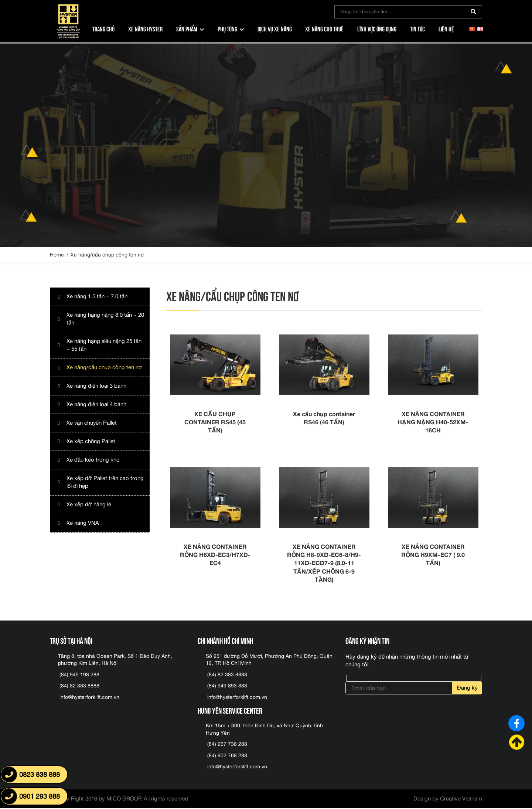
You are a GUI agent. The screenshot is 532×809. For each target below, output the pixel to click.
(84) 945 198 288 (79, 676)
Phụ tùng (227, 28)
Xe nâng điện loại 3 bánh (96, 386)
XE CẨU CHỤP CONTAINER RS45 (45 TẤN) (215, 422)
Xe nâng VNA (83, 523)
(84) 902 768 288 (227, 757)
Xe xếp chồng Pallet (91, 441)
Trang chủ (103, 28)
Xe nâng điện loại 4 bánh (96, 404)
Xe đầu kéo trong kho (93, 460)
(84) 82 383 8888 (79, 687)
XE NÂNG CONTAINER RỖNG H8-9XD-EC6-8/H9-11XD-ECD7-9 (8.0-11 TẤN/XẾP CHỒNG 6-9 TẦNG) (324, 564)
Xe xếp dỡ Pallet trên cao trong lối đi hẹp (105, 482)
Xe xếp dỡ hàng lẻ (89, 505)
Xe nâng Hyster (145, 28)
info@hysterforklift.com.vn (89, 698)
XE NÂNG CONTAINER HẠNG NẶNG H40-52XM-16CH (433, 422)
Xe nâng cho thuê (324, 28)
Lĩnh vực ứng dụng (377, 28)
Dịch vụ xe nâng (275, 28)
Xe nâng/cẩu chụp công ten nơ (104, 368)
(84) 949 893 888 (227, 687)
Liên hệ (446, 28)
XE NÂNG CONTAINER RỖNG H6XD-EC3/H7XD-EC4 (215, 555)
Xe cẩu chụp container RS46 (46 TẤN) (324, 418)
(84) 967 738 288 (227, 745)
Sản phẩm (187, 28)
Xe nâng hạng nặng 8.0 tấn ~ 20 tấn (105, 319)
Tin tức (417, 28)
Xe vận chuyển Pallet (92, 423)
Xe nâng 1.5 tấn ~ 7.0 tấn (97, 297)
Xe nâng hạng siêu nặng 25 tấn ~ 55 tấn (104, 345)
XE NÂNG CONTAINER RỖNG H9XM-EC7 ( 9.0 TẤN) (433, 555)
